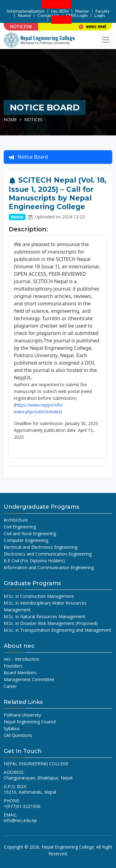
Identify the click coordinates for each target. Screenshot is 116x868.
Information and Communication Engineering (49, 567)
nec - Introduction (21, 659)
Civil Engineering (20, 527)
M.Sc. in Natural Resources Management (45, 616)
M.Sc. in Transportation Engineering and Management (58, 630)
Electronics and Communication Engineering (48, 554)
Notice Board (28, 157)
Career (10, 686)
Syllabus (12, 728)
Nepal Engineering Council (30, 722)
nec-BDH (60, 11)
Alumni (24, 15)
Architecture (16, 520)
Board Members (20, 673)
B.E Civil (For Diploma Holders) (34, 561)
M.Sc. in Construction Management (39, 596)
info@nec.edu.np (20, 820)
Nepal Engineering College (68, 847)
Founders (13, 666)
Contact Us (49, 15)
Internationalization (26, 11)
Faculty (103, 11)
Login (100, 15)
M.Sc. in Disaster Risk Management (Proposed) (51, 623)
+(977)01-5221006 (22, 806)
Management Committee (29, 679)
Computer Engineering (26, 540)
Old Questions (18, 735)
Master (82, 11)
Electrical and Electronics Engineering (41, 547)
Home (10, 120)
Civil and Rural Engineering (30, 533)
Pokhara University (22, 715)
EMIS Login (77, 15)
